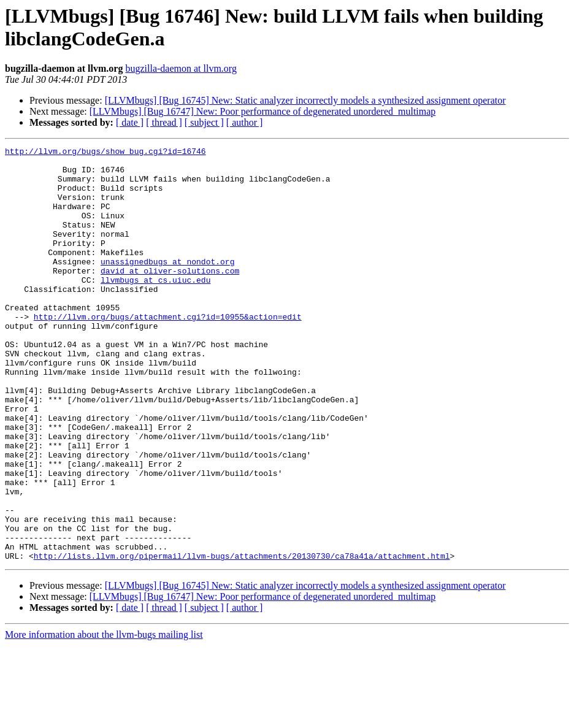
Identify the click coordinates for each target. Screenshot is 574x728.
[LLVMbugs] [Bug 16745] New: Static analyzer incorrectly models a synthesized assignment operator (305, 100)
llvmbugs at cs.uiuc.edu (155, 307)
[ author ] (245, 122)
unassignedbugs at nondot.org (167, 285)
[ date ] (130, 122)
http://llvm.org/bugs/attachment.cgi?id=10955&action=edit (168, 351)
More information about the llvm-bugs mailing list (104, 717)
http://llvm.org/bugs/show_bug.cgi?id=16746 (105, 153)
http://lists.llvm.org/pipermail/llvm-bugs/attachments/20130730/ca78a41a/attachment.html (242, 638)
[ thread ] (164, 122)
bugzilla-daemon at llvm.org (181, 68)
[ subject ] (204, 122)
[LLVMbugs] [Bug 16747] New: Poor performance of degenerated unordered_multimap (263, 111)
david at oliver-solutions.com (170, 296)
